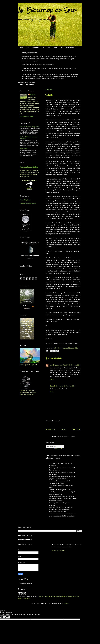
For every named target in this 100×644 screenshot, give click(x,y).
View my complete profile (26, 116)
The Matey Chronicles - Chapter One (29, 127)
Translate (59, 449)
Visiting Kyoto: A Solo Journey (28, 203)
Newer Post (50, 429)
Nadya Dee (33, 95)
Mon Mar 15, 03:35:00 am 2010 (70, 365)
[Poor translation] (7, 617)
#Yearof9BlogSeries (25, 200)
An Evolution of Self (47, 10)
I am (27, 47)
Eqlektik (53, 386)
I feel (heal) (35, 47)
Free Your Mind (24, 149)
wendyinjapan (55, 365)
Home (63, 429)
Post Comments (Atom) (67, 437)
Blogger (66, 603)
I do (43, 47)
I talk (55, 47)
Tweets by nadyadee (58, 551)
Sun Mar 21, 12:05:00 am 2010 (66, 386)
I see (61, 47)
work (23, 596)
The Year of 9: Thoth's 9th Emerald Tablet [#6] (29, 138)
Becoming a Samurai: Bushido (29, 167)
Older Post (76, 429)
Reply (52, 380)
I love (49, 47)
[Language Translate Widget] (55, 446)
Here (21, 47)
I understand (70, 47)
